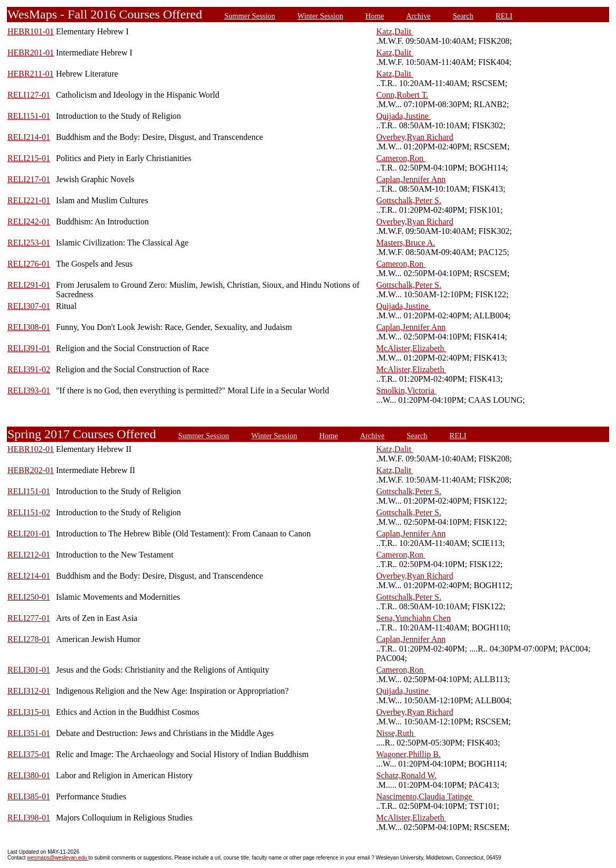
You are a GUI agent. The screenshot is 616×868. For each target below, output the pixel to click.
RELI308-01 (29, 327)
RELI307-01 (29, 306)
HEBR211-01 (30, 74)
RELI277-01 (29, 618)
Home (375, 16)
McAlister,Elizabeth (411, 348)
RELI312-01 (29, 691)
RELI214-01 (29, 137)
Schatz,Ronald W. (406, 775)
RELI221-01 (29, 200)
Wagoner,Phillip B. (409, 754)
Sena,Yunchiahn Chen (414, 618)
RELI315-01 (29, 712)
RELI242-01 (29, 221)
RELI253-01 (29, 243)
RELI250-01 (29, 597)
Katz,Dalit (395, 31)
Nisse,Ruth (396, 733)
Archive (418, 16)
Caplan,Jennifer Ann (411, 179)
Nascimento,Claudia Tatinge (425, 796)
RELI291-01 (29, 285)
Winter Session (320, 16)
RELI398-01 (29, 818)
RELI (504, 16)
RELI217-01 (29, 179)
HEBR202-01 (31, 470)
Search (463, 16)
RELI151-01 (29, 116)
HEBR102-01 (31, 449)
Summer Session (250, 16)
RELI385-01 (29, 796)
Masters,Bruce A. (406, 243)
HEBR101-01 (31, 31)
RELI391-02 (29, 369)
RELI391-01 (29, 348)
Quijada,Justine (404, 116)
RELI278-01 (29, 639)
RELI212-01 (29, 555)
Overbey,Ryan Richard (415, 137)
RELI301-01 (29, 670)
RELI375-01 (29, 754)
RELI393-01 (29, 390)
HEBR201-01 (31, 53)
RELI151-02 (29, 512)
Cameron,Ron (401, 158)
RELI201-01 (29, 534)
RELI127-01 (29, 95)
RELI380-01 (29, 775)
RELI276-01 (29, 264)
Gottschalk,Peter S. (409, 200)
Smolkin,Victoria (406, 390)
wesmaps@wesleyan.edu (58, 858)
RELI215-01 (29, 158)
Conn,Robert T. (402, 95)
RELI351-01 (29, 733)
